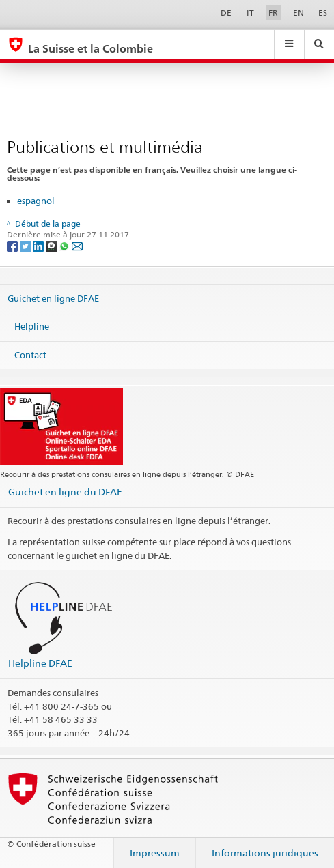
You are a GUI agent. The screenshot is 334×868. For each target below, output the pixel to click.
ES (323, 13)
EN (298, 13)
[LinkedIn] (39, 246)
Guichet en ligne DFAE (53, 298)
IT (250, 13)
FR (273, 13)
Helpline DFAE (40, 663)
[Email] (77, 246)
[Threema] (52, 246)
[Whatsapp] (65, 246)
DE (226, 13)
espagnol (36, 201)
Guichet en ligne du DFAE (65, 492)
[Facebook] (13, 246)
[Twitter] (26, 246)
